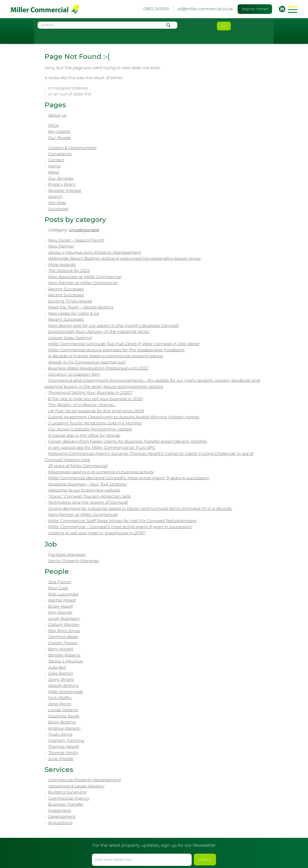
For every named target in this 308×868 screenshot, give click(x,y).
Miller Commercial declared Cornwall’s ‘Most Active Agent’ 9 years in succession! (129, 478)
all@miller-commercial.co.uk (205, 9)
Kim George (60, 612)
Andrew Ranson (64, 728)
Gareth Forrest (63, 643)
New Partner (61, 246)
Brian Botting (62, 722)
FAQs (53, 126)
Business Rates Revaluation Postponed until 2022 (98, 368)
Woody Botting (63, 686)
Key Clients (59, 132)
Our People (60, 138)
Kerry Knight (61, 649)
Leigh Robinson (64, 619)
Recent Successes (66, 289)
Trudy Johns (60, 734)
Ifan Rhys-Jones (64, 631)
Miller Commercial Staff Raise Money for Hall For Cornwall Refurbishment (122, 521)
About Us (57, 115)
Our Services (61, 178)
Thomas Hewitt (64, 747)
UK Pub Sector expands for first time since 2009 (96, 411)
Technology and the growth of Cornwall (88, 502)
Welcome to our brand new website (84, 490)
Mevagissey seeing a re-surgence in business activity (101, 472)
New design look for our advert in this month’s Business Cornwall (114, 326)
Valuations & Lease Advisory (76, 786)
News (54, 172)
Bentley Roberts (64, 655)
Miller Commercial (45, 9)
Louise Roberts (63, 710)
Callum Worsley (64, 625)
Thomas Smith (63, 753)
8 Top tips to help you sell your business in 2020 (96, 399)
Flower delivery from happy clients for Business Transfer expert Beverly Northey (128, 441)
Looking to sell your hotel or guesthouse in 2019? (97, 533)
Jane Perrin (60, 704)
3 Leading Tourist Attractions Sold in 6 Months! (95, 423)
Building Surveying (67, 792)
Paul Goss (58, 588)
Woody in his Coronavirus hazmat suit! (87, 362)
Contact (56, 160)
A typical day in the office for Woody (84, 435)
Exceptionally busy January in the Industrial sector (99, 332)
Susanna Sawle (64, 716)
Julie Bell (57, 667)
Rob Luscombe (63, 594)
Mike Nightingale (66, 692)
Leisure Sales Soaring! (70, 338)
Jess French (60, 582)
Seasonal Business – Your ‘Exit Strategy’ (88, 484)
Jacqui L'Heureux (66, 661)
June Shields (61, 759)
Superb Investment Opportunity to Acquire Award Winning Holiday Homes (124, 417)
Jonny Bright (61, 680)
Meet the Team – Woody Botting (81, 307)
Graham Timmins (66, 741)
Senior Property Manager (74, 561)
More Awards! (62, 265)
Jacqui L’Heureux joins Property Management (95, 252)
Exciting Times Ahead (70, 301)
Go (224, 26)
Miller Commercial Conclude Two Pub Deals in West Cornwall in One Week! (124, 344)
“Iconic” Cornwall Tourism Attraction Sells (90, 496)
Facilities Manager (67, 555)
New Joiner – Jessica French (76, 240)
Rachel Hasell (62, 600)
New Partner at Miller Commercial (83, 283)
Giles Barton (61, 673)
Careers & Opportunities (72, 148)
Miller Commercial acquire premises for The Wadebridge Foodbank (116, 350)
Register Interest (255, 9)
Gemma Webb (63, 637)
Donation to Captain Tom (74, 374)
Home (54, 166)
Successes (58, 209)
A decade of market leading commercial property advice (106, 356)
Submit (205, 860)
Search (55, 197)
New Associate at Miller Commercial (85, 277)
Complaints (60, 154)
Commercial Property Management (85, 780)
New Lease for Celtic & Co (74, 313)
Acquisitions (60, 823)
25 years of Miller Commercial (78, 466)
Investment (60, 811)
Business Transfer (66, 804)
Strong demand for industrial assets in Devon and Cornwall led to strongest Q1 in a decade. (140, 509)
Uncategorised (84, 230)
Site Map (57, 203)
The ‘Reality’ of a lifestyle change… (82, 405)
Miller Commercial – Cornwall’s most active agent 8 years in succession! (120, 527)
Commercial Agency (69, 798)
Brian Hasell (61, 606)
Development (62, 817)
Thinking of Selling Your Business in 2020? (90, 393)
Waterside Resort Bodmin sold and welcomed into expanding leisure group (124, 258)
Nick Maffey (60, 698)
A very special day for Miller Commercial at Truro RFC (102, 448)
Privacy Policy (62, 184)
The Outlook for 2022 (69, 271)
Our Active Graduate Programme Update (90, 429)
